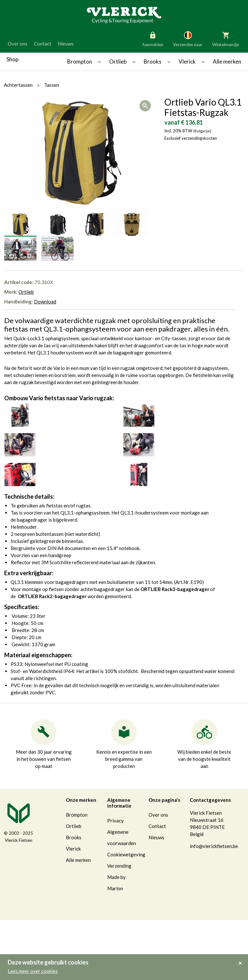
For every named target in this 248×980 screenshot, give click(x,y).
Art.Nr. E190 (189, 582)
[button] (99, 62)
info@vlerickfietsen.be (214, 846)
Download (45, 301)
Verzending (119, 866)
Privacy (115, 821)
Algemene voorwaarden (122, 837)
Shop (12, 59)
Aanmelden (153, 39)
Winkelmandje (226, 39)
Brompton (80, 61)
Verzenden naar (188, 39)
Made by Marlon (116, 883)
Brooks (153, 61)
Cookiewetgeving (126, 854)
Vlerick (187, 61)
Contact (43, 44)
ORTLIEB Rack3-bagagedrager (175, 589)
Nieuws (66, 44)
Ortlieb (118, 61)
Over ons (18, 44)
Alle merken (227, 61)
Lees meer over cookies (33, 971)
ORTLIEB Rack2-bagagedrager (52, 596)
